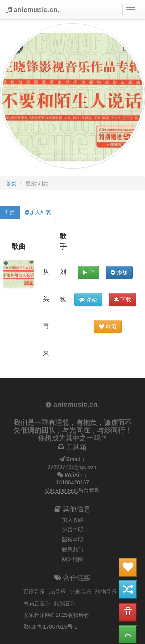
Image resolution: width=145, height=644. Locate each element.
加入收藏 (73, 520)
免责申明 (73, 530)
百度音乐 (34, 592)
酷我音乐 (65, 603)
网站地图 (73, 559)
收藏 (108, 327)
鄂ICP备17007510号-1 (50, 627)
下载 (122, 300)
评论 (88, 300)
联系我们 (73, 549)
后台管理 (89, 490)
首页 (11, 183)
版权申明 (73, 540)
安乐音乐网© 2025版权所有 (56, 615)
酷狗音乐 (106, 592)
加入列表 (40, 212)
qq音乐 (57, 592)
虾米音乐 (80, 592)
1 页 (10, 212)
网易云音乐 (37, 603)
